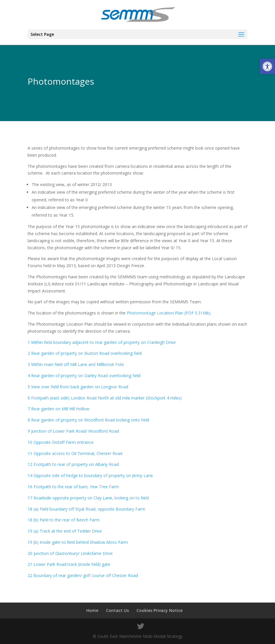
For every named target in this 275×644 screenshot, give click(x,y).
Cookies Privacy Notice (160, 610)
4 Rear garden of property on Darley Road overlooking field (84, 375)
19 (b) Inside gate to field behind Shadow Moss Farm (78, 542)
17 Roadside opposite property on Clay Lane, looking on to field (88, 498)
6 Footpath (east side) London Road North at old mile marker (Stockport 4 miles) (105, 398)
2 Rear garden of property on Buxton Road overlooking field (85, 353)
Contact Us (117, 610)
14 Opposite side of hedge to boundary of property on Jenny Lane (90, 475)
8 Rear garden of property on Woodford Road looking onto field (88, 420)
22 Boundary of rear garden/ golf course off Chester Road (83, 575)
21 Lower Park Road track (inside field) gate (69, 564)
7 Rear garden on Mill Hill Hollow (58, 409)
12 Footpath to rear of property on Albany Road (73, 464)
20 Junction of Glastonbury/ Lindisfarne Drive (70, 553)
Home (92, 610)
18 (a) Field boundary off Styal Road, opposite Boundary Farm (86, 509)
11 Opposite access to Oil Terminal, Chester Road (75, 453)
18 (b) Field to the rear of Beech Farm (64, 520)
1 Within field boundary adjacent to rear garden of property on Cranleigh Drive (102, 342)
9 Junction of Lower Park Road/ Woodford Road (73, 431)
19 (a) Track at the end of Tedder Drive (65, 531)
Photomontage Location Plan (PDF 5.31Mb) (169, 313)
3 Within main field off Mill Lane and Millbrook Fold (76, 364)
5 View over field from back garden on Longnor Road (78, 387)
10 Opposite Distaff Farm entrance (61, 442)
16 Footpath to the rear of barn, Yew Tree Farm (73, 487)
